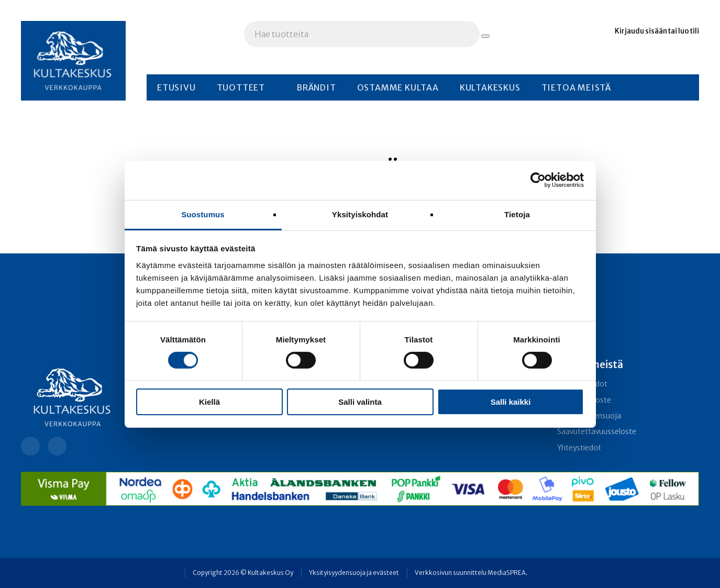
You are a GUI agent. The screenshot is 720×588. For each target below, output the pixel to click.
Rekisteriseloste (584, 400)
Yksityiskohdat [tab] (360, 214)
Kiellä (209, 402)
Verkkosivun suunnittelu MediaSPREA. (471, 573)
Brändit (316, 87)
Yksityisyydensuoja (589, 416)
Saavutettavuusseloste (597, 432)
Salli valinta (360, 402)
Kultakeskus (490, 87)
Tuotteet (241, 87)
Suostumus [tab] (203, 214)
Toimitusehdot (582, 384)
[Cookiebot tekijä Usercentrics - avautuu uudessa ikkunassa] (538, 180)
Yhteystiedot (579, 448)
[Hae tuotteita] (485, 36)
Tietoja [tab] (517, 214)
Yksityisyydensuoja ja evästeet (354, 573)
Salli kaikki (511, 402)
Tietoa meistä (576, 87)
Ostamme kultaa (398, 87)
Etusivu (176, 87)
